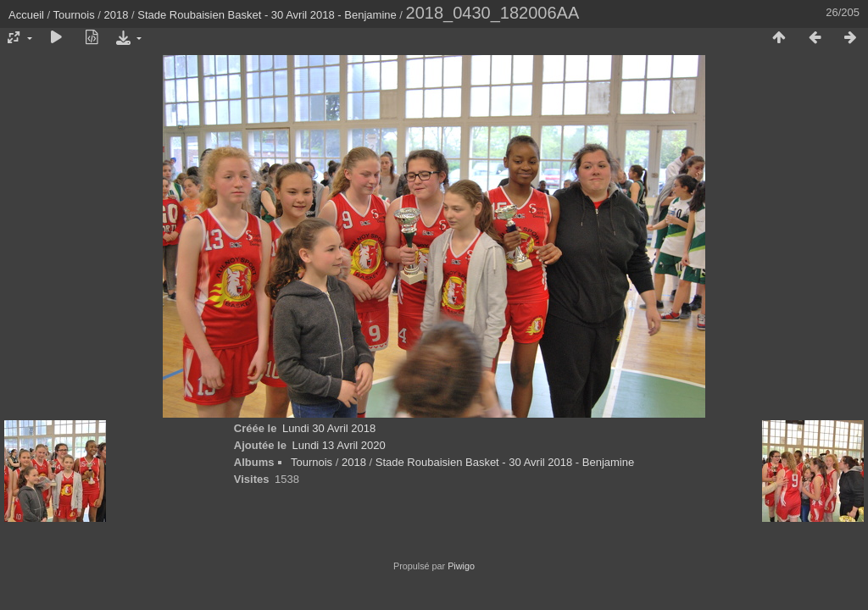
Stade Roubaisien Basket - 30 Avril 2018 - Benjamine (267, 15)
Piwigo (461, 566)
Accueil (26, 15)
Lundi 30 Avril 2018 (329, 428)
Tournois (74, 15)
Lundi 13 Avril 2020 (338, 445)
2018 (117, 15)
